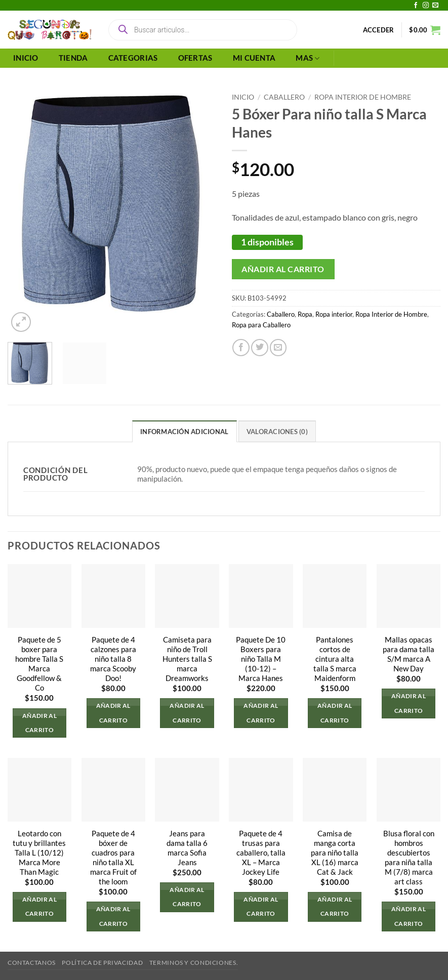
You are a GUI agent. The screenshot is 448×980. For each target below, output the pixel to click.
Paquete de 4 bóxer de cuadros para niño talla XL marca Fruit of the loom (113, 858)
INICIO (26, 58)
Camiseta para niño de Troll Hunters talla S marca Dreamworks (187, 659)
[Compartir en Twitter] (260, 348)
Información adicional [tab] (184, 432)
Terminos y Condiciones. (194, 963)
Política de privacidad (102, 963)
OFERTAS (195, 58)
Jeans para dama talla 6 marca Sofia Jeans (187, 848)
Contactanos (32, 963)
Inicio (243, 97)
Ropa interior (334, 314)
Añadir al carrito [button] (39, 723)
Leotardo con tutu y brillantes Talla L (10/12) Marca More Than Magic (39, 853)
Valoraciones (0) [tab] (277, 432)
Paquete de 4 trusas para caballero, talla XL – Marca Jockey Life (261, 853)
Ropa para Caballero (261, 325)
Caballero (284, 97)
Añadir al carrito (283, 269)
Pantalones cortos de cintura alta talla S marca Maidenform (335, 659)
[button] (379, 30)
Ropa (305, 314)
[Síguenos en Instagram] (426, 6)
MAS (308, 58)
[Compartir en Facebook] (241, 348)
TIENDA (73, 58)
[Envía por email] (278, 348)
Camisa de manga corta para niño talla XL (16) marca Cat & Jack (335, 853)
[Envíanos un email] (435, 6)
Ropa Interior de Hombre (363, 97)
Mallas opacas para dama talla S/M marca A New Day (409, 654)
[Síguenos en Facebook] (416, 6)
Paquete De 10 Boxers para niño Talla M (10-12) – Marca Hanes (261, 659)
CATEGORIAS (133, 58)
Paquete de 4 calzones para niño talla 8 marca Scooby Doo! (113, 659)
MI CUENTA (254, 58)
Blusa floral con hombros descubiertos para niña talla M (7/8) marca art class (409, 858)
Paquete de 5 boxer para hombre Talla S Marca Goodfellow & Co (39, 664)
